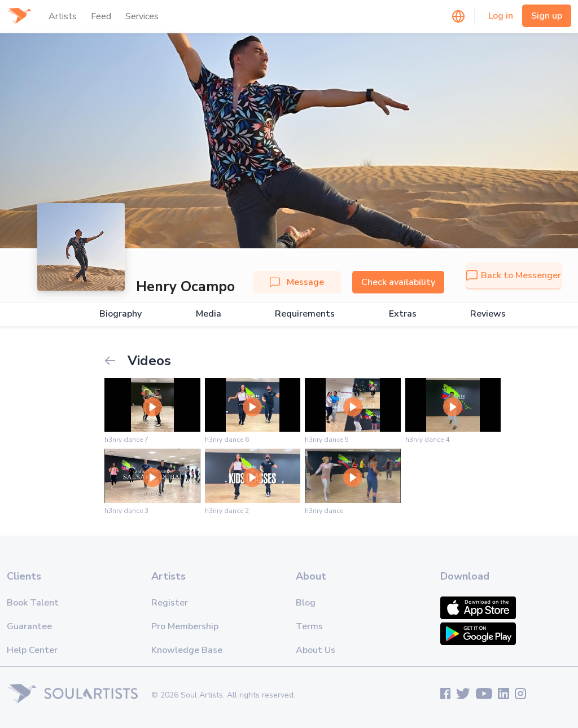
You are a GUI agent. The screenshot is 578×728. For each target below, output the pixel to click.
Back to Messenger (514, 275)
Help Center (32, 650)
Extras (403, 314)
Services (142, 16)
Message (297, 282)
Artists (63, 16)
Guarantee (29, 626)
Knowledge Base (187, 650)
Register (170, 603)
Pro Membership (185, 626)
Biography (121, 314)
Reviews (488, 314)
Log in (501, 16)
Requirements (305, 314)
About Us (316, 650)
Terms (309, 626)
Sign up (547, 16)
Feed (101, 16)
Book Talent (33, 603)
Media (209, 314)
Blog (306, 603)
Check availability (398, 282)
